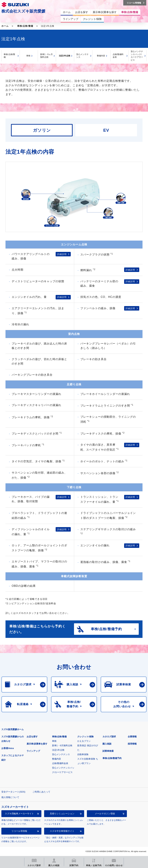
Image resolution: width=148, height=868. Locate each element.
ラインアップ (33, 751)
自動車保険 (83, 754)
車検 (28, 56)
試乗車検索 (108, 751)
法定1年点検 (65, 56)
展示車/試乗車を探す (37, 744)
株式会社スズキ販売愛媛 (23, 11)
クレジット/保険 (85, 737)
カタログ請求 (109, 737)
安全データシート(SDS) (13, 792)
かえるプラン (84, 741)
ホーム (5, 26)
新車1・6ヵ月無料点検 (46, 56)
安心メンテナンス (82, 56)
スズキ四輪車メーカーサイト (19, 814)
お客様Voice (8, 748)
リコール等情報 (19, 831)
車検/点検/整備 (25, 26)
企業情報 (132, 737)
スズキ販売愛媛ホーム (13, 729)
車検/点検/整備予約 (112, 758)
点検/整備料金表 (118, 56)
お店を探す (32, 737)
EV (106, 130)
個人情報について (10, 797)
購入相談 (107, 744)
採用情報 (132, 744)
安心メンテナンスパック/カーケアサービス (137, 56)
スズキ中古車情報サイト (62, 831)
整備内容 (101, 56)
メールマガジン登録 (105, 814)
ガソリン (42, 130)
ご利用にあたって (41, 792)
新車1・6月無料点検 (62, 745)
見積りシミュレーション (62, 814)
